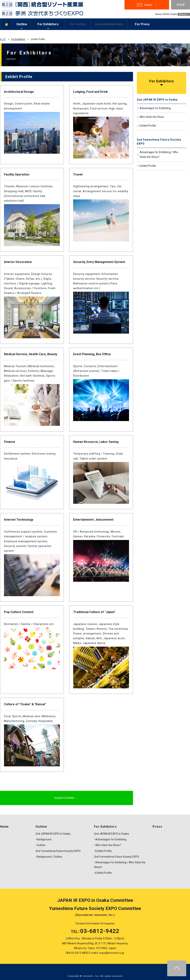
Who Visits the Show (152, 117)
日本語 (180, 5)
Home (4, 827)
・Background (43, 839)
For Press (142, 24)
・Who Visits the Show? (108, 845)
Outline (22, 24)
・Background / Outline (49, 857)
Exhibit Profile (148, 126)
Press (157, 827)
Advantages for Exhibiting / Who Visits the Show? (159, 155)
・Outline (40, 845)
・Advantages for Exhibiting (110, 839)
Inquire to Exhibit (64, 798)
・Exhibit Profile (103, 851)
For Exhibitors (48, 24)
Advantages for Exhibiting (155, 108)
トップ (3, 39)
